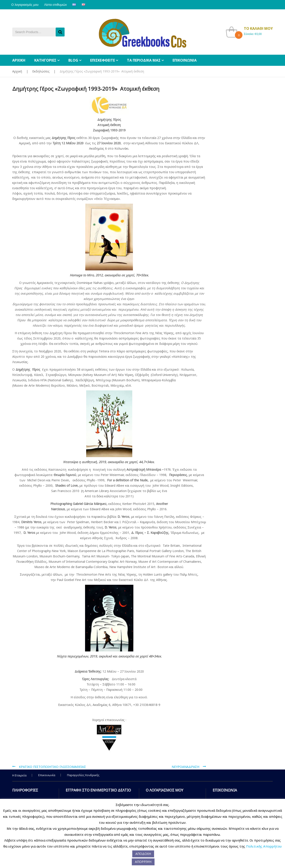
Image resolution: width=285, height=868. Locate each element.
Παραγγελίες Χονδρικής (83, 775)
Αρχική (17, 71)
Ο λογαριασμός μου (26, 5)
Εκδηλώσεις (41, 71)
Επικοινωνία (47, 775)
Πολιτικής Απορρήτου (264, 846)
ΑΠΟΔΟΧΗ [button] (143, 854)
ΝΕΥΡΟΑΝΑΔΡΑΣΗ (185, 767)
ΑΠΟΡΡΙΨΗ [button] (143, 862)
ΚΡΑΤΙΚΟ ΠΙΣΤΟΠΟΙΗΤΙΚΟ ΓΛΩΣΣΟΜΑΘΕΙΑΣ (52, 767)
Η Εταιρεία (19, 775)
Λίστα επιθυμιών (58, 5)
